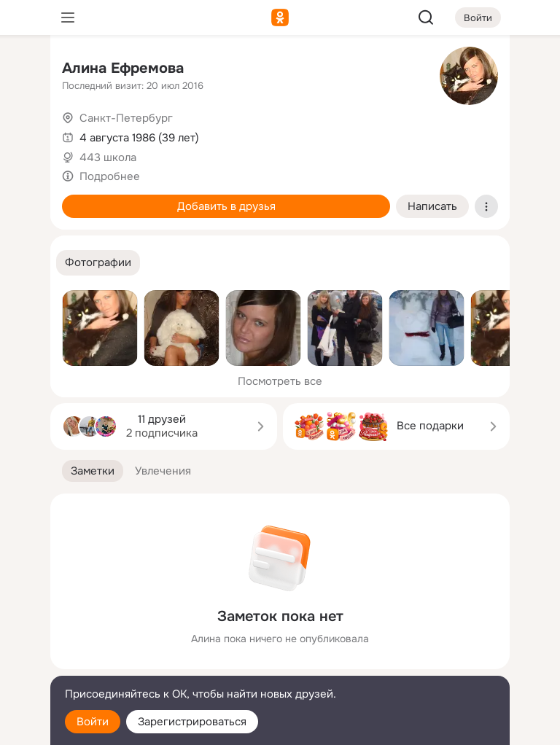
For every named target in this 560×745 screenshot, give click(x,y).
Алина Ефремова (123, 68)
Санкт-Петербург (126, 118)
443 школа (108, 157)
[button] (98, 263)
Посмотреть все (280, 381)
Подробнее (110, 176)
